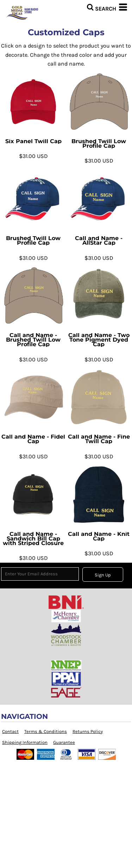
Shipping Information (25, 742)
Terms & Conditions (46, 731)
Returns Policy (88, 731)
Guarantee (64, 742)
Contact (10, 731)
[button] (101, 7)
